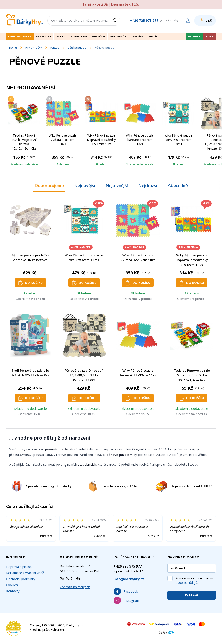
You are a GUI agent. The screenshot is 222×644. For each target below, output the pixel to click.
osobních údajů (186, 583)
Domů (13, 47)
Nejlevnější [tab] (117, 186)
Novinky (194, 36)
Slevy (209, 36)
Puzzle (55, 47)
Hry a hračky (34, 47)
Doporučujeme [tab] (49, 186)
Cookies (12, 585)
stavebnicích (87, 464)
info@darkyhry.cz (129, 579)
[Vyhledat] (116, 21)
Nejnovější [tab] (85, 186)
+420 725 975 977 (144, 21)
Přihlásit (192, 595)
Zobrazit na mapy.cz (75, 587)
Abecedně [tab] (178, 186)
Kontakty (13, 591)
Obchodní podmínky (21, 579)
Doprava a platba (19, 567)
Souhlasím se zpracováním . (194, 580)
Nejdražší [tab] (148, 186)
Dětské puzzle (77, 47)
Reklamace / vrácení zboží (25, 573)
